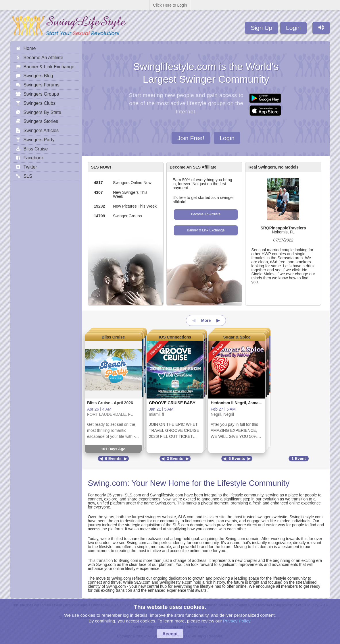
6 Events (113, 459)
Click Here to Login (170, 5)
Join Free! (191, 138)
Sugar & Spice (237, 337)
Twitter (30, 167)
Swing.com (107, 483)
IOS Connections (175, 337)
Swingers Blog (38, 76)
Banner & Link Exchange (206, 230)
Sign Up (261, 28)
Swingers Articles (41, 130)
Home (29, 48)
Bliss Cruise (113, 337)
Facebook (33, 158)
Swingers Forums (41, 85)
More (206, 320)
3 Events (175, 459)
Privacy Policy (237, 621)
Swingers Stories (41, 121)
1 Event (299, 459)
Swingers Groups (41, 94)
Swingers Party (39, 140)
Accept (170, 634)
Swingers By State (42, 112)
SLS (28, 176)
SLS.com (133, 495)
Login (293, 28)
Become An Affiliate (206, 214)
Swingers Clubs (39, 103)
